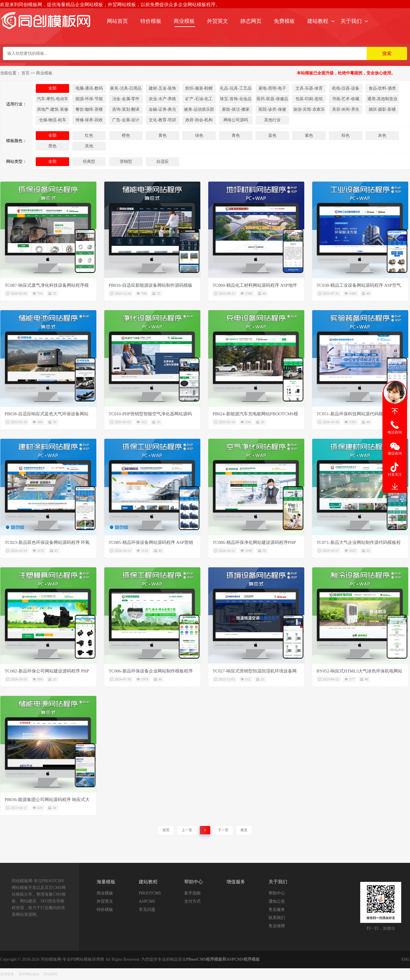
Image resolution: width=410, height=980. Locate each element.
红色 (89, 135)
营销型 (126, 162)
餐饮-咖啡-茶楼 (89, 109)
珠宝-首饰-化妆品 (236, 99)
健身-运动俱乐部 (199, 109)
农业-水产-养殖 (162, 99)
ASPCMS (147, 901)
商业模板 (184, 21)
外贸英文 (218, 21)
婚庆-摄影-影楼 (382, 109)
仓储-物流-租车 (53, 120)
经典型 (89, 162)
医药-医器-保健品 (272, 99)
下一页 (223, 830)
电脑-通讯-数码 (89, 88)
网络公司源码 (236, 120)
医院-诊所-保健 (272, 109)
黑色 (52, 146)
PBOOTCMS (150, 893)
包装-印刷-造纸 (309, 99)
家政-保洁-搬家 (236, 109)
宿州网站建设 (29, 974)
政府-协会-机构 (199, 120)
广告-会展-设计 (126, 120)
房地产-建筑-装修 (53, 109)
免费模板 (284, 21)
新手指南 (192, 893)
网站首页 (117, 21)
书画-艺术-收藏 (346, 99)
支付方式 (192, 901)
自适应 (163, 162)
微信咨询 (395, 453)
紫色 (309, 135)
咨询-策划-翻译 (126, 109)
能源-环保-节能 (89, 99)
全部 (52, 88)
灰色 (382, 135)
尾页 (244, 830)
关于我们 (351, 21)
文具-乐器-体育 (309, 88)
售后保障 (277, 926)
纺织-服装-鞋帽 (199, 88)
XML (405, 959)
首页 (25, 73)
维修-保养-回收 (89, 120)
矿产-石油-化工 (199, 99)
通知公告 (277, 901)
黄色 (163, 135)
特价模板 (151, 21)
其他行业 (272, 120)
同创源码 (50, 974)
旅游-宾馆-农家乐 (309, 109)
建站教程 (318, 21)
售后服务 (277, 910)
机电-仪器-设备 (346, 88)
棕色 (346, 135)
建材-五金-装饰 (162, 88)
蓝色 (272, 135)
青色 (236, 135)
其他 (89, 146)
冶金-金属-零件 (126, 99)
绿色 (199, 135)
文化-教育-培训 (162, 120)
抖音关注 (395, 474)
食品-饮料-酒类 (382, 88)
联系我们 (277, 918)
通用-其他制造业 (382, 99)
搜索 (387, 53)
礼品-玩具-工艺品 (236, 88)
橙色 (126, 135)
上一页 (187, 830)
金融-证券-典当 (162, 109)
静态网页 (251, 21)
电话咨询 (395, 432)
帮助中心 (277, 893)
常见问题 (147, 910)
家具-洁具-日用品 (126, 88)
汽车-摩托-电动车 (53, 99)
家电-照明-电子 (272, 88)
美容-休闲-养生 (346, 109)
